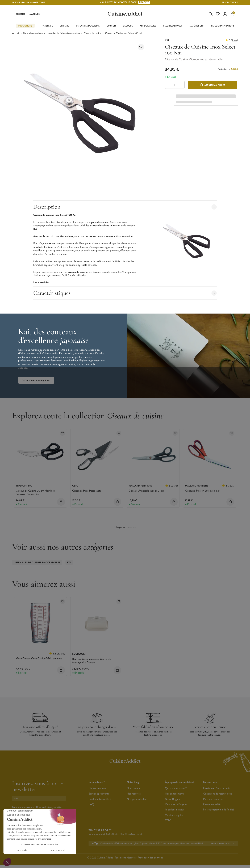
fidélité (234, 70)
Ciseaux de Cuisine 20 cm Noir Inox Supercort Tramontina (35, 493)
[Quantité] (175, 85)
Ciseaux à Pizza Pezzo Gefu (87, 491)
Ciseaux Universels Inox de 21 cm (147, 491)
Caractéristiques (125, 293)
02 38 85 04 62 (103, 831)
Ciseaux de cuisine (92, 34)
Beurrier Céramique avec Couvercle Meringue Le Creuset (91, 661)
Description (125, 207)
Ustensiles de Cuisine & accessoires (63, 34)
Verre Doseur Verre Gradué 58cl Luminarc (39, 659)
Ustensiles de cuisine (33, 34)
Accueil (16, 34)
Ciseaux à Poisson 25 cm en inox (203, 491)
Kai (69, 563)
